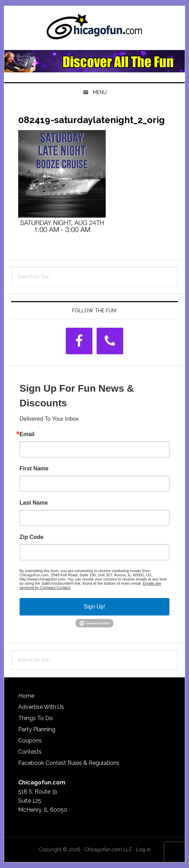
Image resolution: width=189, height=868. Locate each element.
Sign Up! (94, 607)
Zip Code (31, 537)
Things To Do (36, 718)
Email (27, 434)
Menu (100, 92)
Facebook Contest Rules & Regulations (69, 763)
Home (26, 696)
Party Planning (37, 729)
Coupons (30, 741)
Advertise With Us (41, 707)
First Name (34, 469)
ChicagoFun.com (94, 29)
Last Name (34, 503)
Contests (30, 752)
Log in (143, 849)
